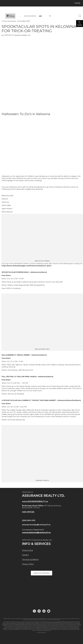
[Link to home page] (3, 3)
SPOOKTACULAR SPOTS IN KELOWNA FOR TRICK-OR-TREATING (39, 29)
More (77, 3)
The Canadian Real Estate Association (39, 625)
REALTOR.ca (5, 625)
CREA (72, 622)
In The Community (9, 21)
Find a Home (28, 550)
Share (80, 23)
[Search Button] (80, 16)
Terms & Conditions (30, 560)
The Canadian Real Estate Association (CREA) (13, 624)
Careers (25, 555)
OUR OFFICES (28, 512)
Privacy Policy (28, 564)
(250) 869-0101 (29, 520)
